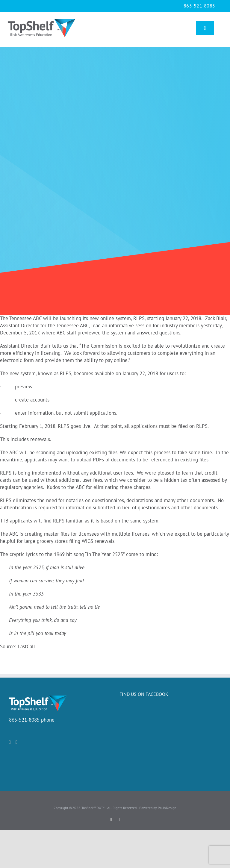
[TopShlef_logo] (41, 19)
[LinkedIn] (16, 742)
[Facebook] (10, 742)
